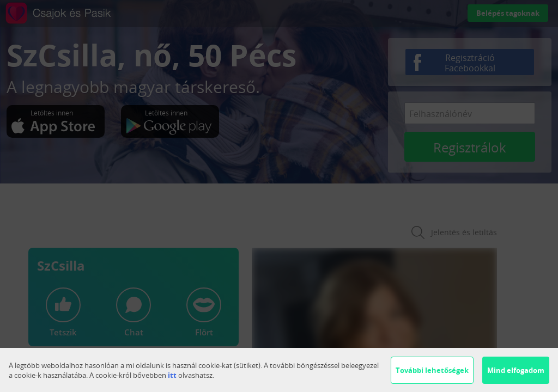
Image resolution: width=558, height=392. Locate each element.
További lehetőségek (432, 370)
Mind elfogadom (516, 370)
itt (172, 375)
